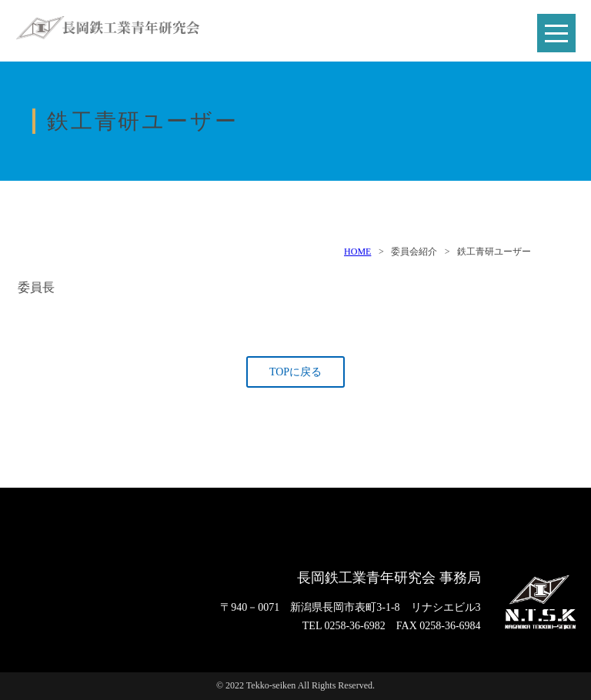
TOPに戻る (295, 372)
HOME (357, 252)
